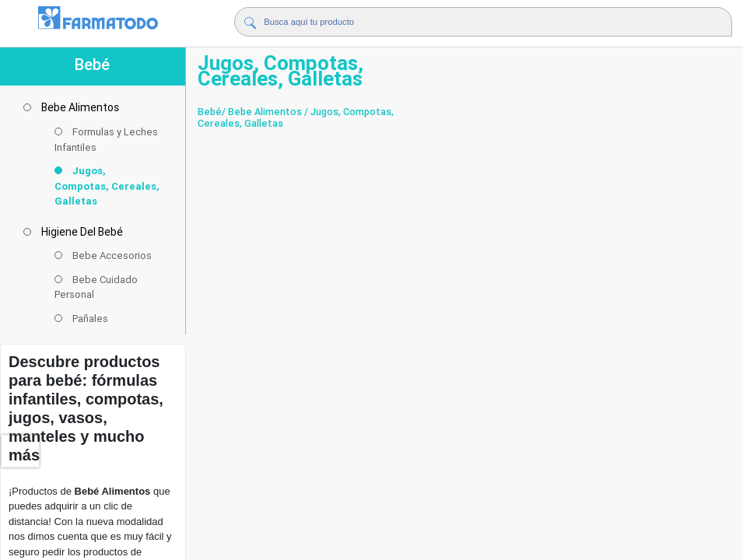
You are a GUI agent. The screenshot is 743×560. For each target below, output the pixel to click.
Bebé (210, 112)
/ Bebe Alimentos (262, 112)
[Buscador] (465, 22)
